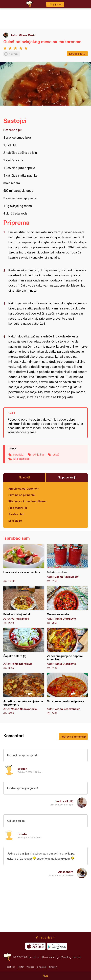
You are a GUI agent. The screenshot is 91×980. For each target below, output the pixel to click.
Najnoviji (24, 477)
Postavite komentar (73, 737)
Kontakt (77, 957)
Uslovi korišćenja (51, 957)
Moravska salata (67, 605)
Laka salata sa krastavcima (24, 563)
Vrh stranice (44, 937)
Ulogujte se (55, 4)
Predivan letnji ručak (24, 605)
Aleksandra (66, 872)
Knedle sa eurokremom (24, 488)
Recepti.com (7, 957)
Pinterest (53, 967)
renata (22, 834)
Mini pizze (15, 521)
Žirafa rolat (16, 514)
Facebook (10, 967)
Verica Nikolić (64, 801)
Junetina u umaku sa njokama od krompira (24, 694)
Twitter (21, 967)
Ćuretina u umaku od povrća (67, 694)
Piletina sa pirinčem (21, 495)
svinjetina (38, 455)
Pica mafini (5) (18, 508)
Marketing (66, 957)
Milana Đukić (27, 35)
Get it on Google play (57, 946)
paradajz (18, 455)
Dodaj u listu (77, 54)
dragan (22, 769)
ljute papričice (21, 459)
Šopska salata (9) (24, 649)
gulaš (56, 455)
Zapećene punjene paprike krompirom (67, 649)
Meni (46, 976)
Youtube (30, 967)
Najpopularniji (67, 477)
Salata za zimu (67, 563)
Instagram (42, 967)
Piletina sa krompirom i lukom (28, 501)
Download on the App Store (35, 946)
